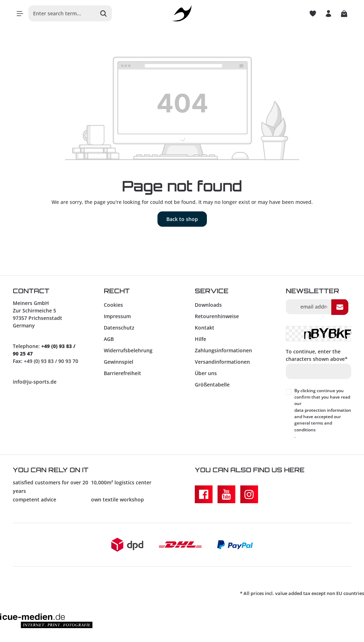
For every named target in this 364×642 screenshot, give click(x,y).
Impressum (117, 316)
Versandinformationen (222, 362)
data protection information (323, 410)
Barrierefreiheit (122, 373)
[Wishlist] (313, 14)
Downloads (208, 305)
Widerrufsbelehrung (128, 350)
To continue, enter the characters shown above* (317, 355)
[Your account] (328, 14)
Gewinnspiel (119, 362)
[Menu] (20, 14)
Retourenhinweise (217, 316)
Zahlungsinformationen (223, 350)
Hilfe (200, 339)
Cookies (113, 305)
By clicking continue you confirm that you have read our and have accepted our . (323, 414)
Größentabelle (212, 385)
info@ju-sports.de (35, 382)
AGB (109, 339)
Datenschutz (119, 328)
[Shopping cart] (344, 14)
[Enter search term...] (62, 13)
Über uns (206, 373)
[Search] (104, 13)
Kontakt (205, 328)
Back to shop (182, 219)
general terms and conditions (313, 426)
